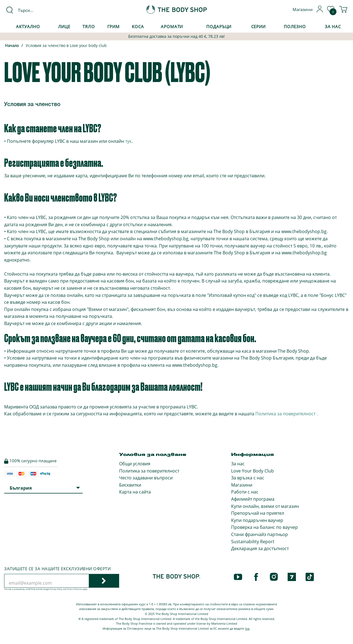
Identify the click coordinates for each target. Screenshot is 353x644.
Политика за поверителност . (287, 414)
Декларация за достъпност (260, 548)
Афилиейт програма (253, 499)
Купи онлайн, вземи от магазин (265, 506)
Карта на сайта (135, 492)
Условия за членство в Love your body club (66, 45)
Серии (258, 27)
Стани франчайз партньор (260, 534)
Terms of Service (74, 589)
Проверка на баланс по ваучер (264, 527)
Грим (114, 27)
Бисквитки (130, 485)
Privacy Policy (56, 589)
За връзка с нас (248, 478)
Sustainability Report (253, 542)
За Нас (333, 27)
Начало (12, 46)
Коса (138, 27)
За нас (238, 464)
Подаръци (219, 27)
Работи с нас (245, 492)
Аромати (172, 27)
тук (128, 141)
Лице (64, 27)
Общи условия (135, 464)
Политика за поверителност (149, 471)
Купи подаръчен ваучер (257, 520)
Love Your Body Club (252, 471)
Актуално (28, 27)
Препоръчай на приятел (258, 513)
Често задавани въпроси (146, 478)
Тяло (89, 27)
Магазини (242, 485)
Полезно (295, 27)
